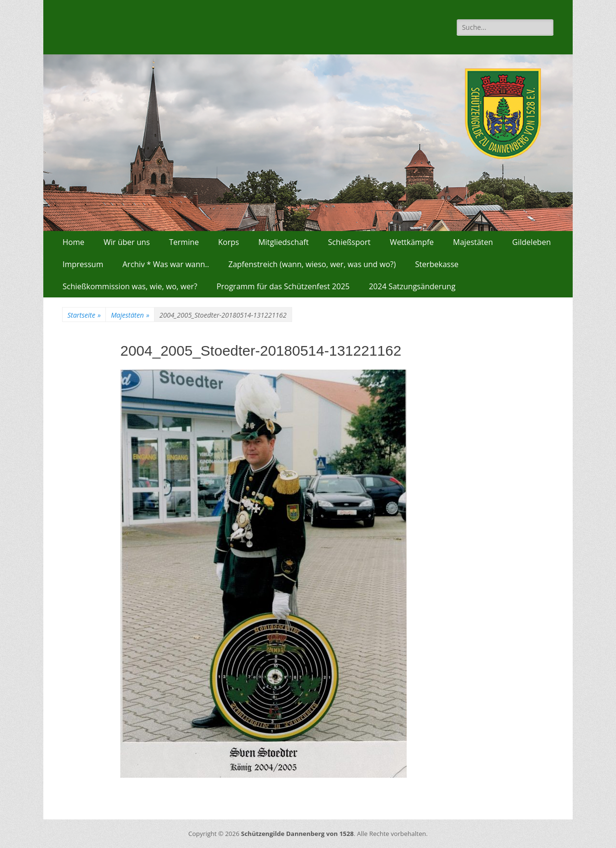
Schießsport (349, 242)
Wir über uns (127, 242)
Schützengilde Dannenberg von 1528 (297, 834)
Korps (228, 242)
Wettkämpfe (412, 242)
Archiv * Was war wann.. (166, 264)
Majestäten (473, 242)
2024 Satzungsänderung (412, 286)
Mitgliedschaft (284, 242)
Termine (184, 242)
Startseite (84, 315)
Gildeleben (531, 242)
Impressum (83, 264)
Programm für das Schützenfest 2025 (283, 286)
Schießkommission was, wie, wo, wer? (130, 286)
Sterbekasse (436, 264)
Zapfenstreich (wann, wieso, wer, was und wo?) (312, 264)
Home (73, 242)
